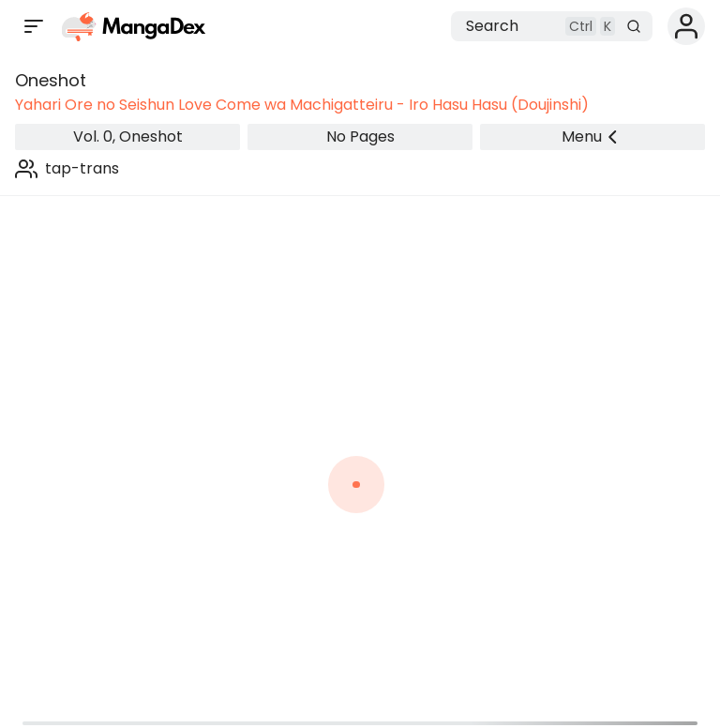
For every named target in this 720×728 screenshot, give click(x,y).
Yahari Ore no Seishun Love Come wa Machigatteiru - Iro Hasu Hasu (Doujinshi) (302, 105)
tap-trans (82, 168)
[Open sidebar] (34, 26)
